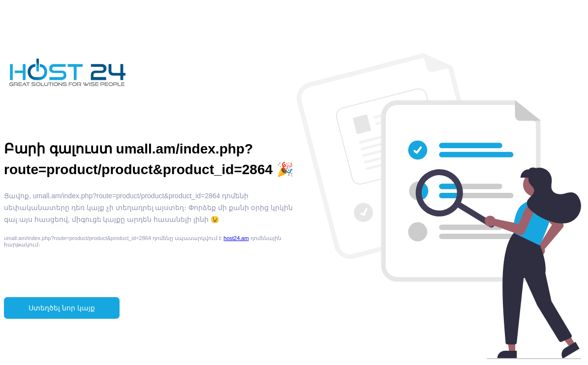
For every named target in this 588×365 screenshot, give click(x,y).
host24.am (236, 238)
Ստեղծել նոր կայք (62, 308)
